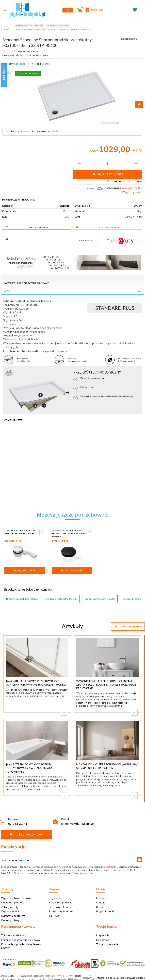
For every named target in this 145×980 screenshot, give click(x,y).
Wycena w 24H (10, 911)
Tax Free (54, 916)
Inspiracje (102, 898)
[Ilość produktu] (108, 164)
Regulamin (111, 867)
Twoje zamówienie (107, 944)
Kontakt (101, 903)
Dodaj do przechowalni (124, 181)
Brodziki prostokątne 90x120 (22, 599)
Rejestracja (103, 940)
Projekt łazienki (105, 911)
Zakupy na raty (10, 907)
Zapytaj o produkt (27, 227)
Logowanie (103, 935)
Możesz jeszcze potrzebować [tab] (26, 283)
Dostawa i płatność (98, 227)
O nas (100, 907)
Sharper (46, 64)
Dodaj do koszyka (108, 174)
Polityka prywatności (61, 911)
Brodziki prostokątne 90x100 (61, 599)
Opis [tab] (7, 291)
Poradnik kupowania (60, 903)
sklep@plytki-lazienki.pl (78, 824)
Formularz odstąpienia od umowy (21, 940)
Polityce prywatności (82, 873)
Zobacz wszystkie (128, 626)
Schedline (20, 64)
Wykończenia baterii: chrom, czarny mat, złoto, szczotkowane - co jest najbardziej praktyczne (107, 685)
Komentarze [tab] (13, 420)
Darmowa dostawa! (13, 916)
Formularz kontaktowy (26, 834)
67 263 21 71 (18, 824)
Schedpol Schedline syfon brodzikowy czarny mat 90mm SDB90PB (69, 534)
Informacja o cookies (107, 978)
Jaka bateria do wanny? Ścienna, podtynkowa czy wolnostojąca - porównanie (30, 768)
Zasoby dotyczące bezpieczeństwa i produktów (32, 131)
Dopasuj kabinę (10, 920)
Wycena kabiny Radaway (16, 898)
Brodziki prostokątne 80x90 (100, 599)
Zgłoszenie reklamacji (14, 935)
